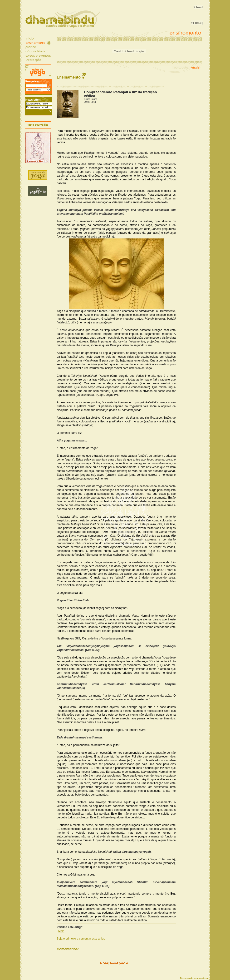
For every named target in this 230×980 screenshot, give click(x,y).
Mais (61, 931)
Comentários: (68, 949)
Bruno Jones (91, 99)
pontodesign (203, 978)
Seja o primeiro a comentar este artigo (81, 939)
